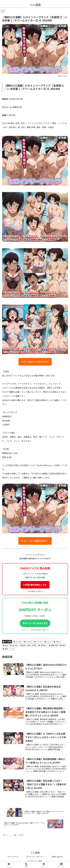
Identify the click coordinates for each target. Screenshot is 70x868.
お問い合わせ (57, 857)
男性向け (43, 645)
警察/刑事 (53, 645)
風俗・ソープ (8, 649)
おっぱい (18, 642)
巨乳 (5, 645)
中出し (57, 642)
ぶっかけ (28, 642)
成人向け (14, 645)
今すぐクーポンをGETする (35, 623)
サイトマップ (13, 857)
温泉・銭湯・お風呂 (29, 645)
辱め (63, 645)
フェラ (48, 642)
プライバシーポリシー (35, 857)
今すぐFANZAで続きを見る (35, 362)
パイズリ (39, 642)
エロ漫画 (7, 642)
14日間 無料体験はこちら (35, 585)
